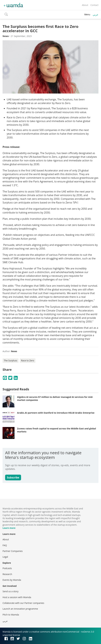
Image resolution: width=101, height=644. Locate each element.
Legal (5, 557)
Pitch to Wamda (11, 615)
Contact (94, 5)
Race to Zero (28, 360)
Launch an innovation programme (20, 609)
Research (7, 574)
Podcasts (7, 568)
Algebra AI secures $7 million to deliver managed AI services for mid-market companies (55, 399)
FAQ (5, 545)
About (85, 5)
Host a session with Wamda (17, 597)
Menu (87, 14)
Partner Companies (13, 551)
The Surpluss (11, 360)
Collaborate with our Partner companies (23, 603)
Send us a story (10, 591)
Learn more (9, 528)
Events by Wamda (12, 580)
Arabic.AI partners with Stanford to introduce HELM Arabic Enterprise (56, 413)
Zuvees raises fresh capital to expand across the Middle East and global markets (57, 430)
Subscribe (13, 478)
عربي (96, 14)
